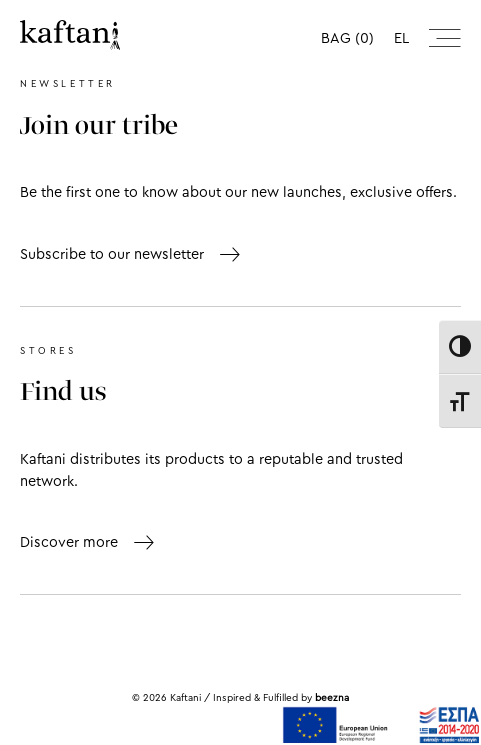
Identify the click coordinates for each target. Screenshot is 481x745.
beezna (332, 698)
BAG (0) (347, 38)
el (401, 38)
